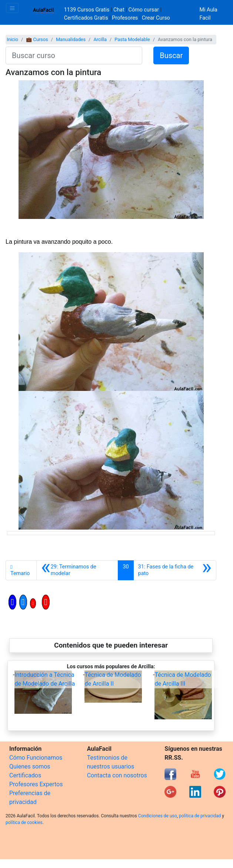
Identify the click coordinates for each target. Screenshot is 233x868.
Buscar (171, 55)
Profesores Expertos (36, 784)
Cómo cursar (144, 10)
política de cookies (24, 823)
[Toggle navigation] (12, 8)
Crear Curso (156, 18)
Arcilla (100, 39)
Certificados (25, 775)
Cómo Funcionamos (36, 758)
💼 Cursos (37, 39)
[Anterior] (77, 570)
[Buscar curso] (74, 55)
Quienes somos (30, 766)
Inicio (12, 39)
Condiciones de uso (158, 816)
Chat (119, 10)
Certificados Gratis (86, 18)
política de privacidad (200, 816)
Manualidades (71, 39)
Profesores (125, 18)
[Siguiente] (175, 570)
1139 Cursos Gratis (87, 10)
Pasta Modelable (132, 39)
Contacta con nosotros (117, 775)
